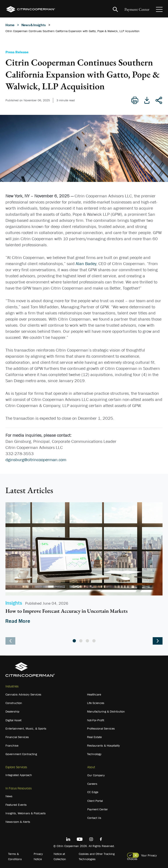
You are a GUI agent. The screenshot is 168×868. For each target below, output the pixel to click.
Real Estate (94, 737)
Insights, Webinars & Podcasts (26, 813)
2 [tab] (81, 641)
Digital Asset (13, 720)
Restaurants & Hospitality (103, 745)
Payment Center (137, 9)
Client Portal (95, 801)
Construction (14, 703)
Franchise (12, 745)
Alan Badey (86, 264)
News (9, 796)
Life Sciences (96, 703)
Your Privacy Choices (142, 857)
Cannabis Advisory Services (23, 694)
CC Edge (93, 792)
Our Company (96, 775)
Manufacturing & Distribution (106, 711)
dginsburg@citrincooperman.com (36, 460)
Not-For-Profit (96, 720)
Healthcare (94, 694)
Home (10, 25)
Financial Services (17, 737)
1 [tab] (74, 641)
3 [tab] (87, 641)
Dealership (12, 711)
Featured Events (16, 805)
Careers (92, 784)
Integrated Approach (19, 775)
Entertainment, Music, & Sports (26, 728)
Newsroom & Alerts (18, 822)
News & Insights (34, 25)
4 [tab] (94, 641)
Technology (94, 754)
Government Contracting (21, 754)
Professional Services (101, 728)
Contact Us (94, 818)
